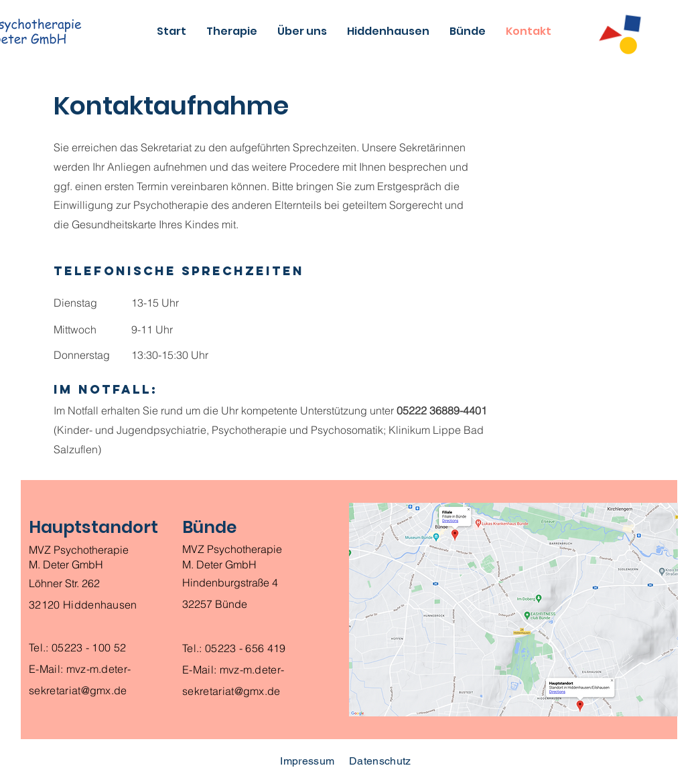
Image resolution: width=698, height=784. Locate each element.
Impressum (307, 761)
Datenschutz (380, 761)
